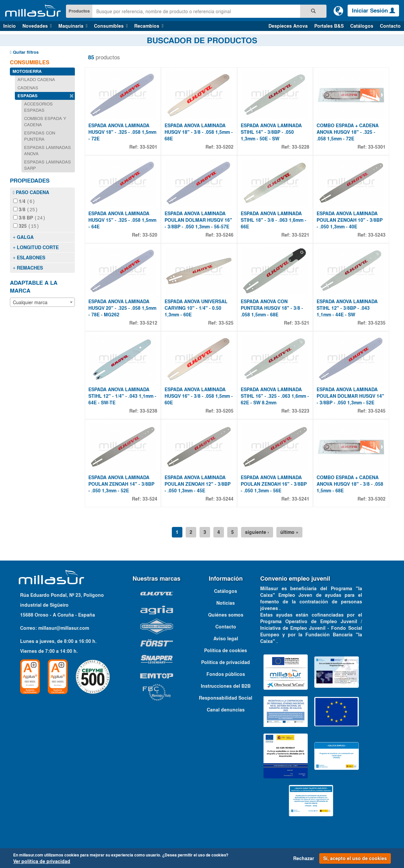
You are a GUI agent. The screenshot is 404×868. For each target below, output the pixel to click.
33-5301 (377, 147)
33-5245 (377, 411)
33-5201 (149, 147)
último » (289, 532)
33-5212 (149, 323)
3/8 (26, 209)
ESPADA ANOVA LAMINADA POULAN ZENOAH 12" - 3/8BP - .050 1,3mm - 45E (198, 484)
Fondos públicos (226, 674)
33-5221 (301, 235)
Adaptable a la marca (34, 285)
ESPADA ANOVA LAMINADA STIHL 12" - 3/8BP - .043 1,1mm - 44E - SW (347, 308)
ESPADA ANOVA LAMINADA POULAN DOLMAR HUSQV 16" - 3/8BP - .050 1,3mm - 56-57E (198, 220)
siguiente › (257, 532)
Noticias (226, 603)
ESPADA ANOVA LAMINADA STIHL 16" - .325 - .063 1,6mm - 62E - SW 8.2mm (275, 396)
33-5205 (225, 411)
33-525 (226, 323)
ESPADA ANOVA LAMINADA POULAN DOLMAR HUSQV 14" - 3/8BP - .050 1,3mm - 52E (350, 396)
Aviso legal (226, 639)
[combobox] (42, 301)
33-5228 (301, 147)
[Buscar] (313, 11)
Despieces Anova (288, 26)
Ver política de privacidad (42, 861)
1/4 (24, 201)
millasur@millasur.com (64, 628)
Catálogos (362, 26)
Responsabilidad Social (226, 698)
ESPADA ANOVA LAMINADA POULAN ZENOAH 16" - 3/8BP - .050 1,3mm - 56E (274, 484)
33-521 (302, 323)
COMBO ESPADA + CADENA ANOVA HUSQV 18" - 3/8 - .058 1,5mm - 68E (350, 484)
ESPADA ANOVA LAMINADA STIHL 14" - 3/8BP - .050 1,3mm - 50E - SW (271, 132)
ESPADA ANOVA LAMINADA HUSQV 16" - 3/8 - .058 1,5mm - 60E (199, 396)
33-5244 (225, 499)
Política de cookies (226, 651)
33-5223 (301, 411)
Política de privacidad (226, 662)
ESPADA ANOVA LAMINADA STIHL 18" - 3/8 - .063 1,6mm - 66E (274, 220)
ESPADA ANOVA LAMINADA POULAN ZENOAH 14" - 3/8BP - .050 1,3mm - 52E (121, 484)
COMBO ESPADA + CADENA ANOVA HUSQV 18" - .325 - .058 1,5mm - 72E (348, 132)
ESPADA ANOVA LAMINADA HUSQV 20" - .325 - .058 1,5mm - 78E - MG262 (122, 308)
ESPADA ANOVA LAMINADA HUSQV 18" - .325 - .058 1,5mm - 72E (122, 132)
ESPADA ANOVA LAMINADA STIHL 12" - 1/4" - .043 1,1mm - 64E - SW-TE (122, 396)
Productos (79, 11)
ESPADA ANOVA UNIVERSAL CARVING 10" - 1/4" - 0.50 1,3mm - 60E (196, 308)
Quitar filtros (24, 52)
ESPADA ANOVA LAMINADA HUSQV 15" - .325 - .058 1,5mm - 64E (122, 220)
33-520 (150, 235)
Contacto (390, 26)
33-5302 (377, 499)
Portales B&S (329, 26)
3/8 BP (29, 217)
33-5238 (149, 411)
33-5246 (225, 235)
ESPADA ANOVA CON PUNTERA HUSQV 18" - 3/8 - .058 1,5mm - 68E (272, 308)
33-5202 (225, 147)
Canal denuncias (226, 710)
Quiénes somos (226, 615)
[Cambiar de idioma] (338, 11)
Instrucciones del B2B (226, 686)
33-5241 (301, 499)
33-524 (150, 499)
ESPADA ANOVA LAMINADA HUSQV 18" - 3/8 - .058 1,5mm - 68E (199, 132)
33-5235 (377, 323)
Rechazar (304, 858)
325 (26, 225)
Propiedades (30, 181)
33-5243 (377, 235)
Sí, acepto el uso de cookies (355, 858)
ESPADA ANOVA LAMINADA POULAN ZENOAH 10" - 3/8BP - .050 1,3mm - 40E (350, 220)
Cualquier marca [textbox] (30, 301)
